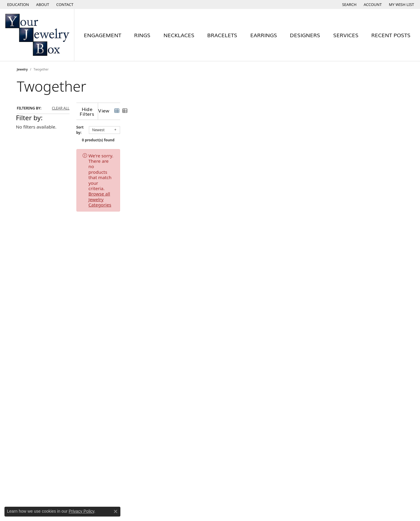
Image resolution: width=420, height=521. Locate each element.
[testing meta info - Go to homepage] (37, 35)
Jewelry (22, 69)
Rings (142, 35)
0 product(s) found (240, 135)
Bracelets (222, 35)
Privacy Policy (81, 511)
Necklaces (179, 35)
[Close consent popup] (116, 511)
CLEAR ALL (60, 108)
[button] (18, 4)
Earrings (264, 35)
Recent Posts (391, 35)
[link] (42, 4)
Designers (305, 35)
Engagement (103, 35)
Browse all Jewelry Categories (246, 151)
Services (346, 35)
